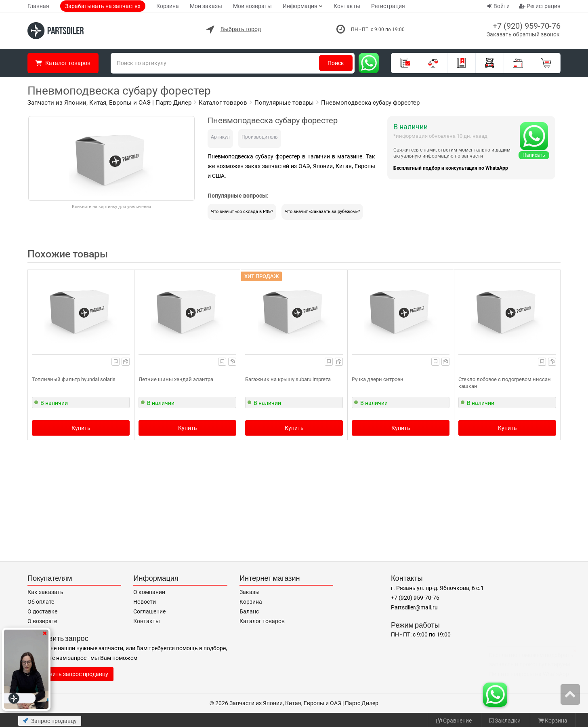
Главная (38, 6)
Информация (300, 6)
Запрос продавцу (50, 721)
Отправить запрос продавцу (70, 674)
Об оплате (41, 602)
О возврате (42, 621)
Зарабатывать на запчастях (103, 6)
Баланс (249, 611)
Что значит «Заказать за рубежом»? (322, 212)
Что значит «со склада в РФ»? (242, 212)
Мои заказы (206, 6)
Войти (499, 6)
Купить (81, 428)
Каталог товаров (262, 621)
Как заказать (45, 592)
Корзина (168, 6)
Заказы (250, 592)
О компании (149, 592)
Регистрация (388, 6)
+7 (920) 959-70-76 (527, 26)
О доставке (42, 611)
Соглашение (149, 611)
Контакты (347, 6)
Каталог (63, 63)
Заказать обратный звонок (523, 34)
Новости (145, 602)
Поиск (336, 63)
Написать (534, 155)
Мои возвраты (252, 6)
